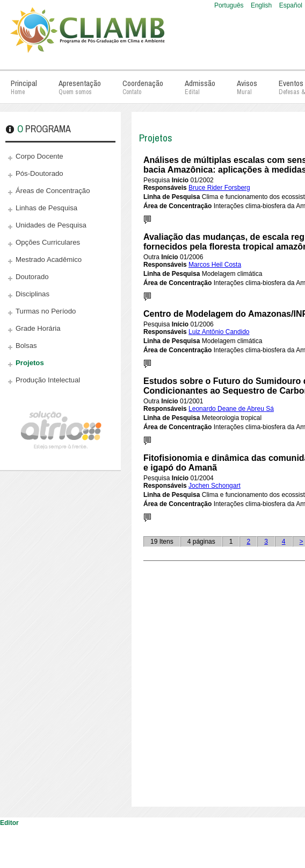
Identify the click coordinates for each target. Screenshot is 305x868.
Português (230, 5)
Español (291, 5)
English (262, 5)
